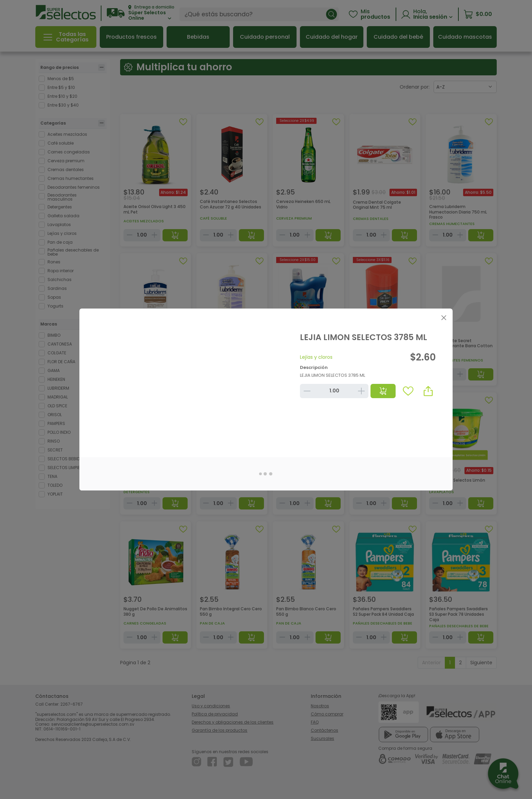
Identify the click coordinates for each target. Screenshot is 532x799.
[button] (428, 391)
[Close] (444, 318)
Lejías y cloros (316, 357)
